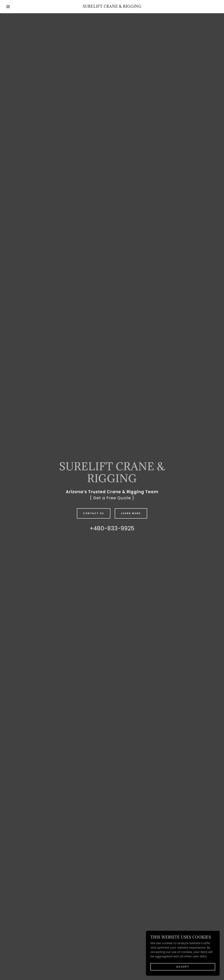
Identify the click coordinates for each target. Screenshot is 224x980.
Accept (183, 967)
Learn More (131, 513)
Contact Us (94, 513)
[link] (112, 7)
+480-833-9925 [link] (112, 528)
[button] (11, 7)
